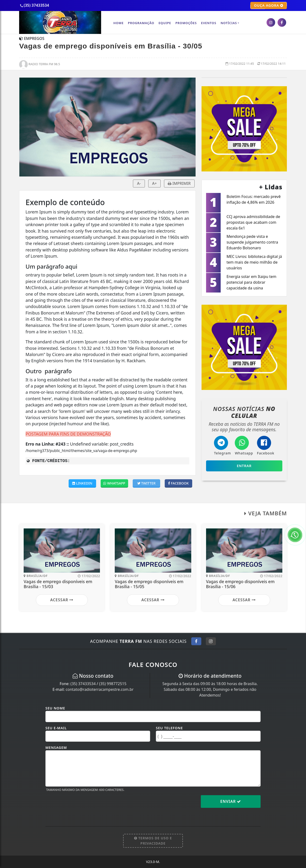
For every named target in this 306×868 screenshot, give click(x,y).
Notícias (229, 23)
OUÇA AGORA (269, 5)
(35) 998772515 (113, 684)
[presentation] (82, 805)
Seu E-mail (56, 728)
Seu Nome (55, 708)
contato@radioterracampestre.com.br (100, 689)
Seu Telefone (169, 728)
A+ (154, 183)
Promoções (186, 23)
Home (118, 23)
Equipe (165, 23)
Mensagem (56, 748)
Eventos (209, 23)
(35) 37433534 (83, 684)
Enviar (231, 801)
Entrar (244, 466)
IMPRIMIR (179, 183)
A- (139, 183)
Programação (141, 23)
